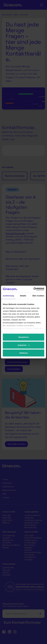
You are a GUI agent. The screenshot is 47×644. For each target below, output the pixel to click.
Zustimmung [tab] (8, 296)
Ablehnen (23, 353)
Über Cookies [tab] (38, 296)
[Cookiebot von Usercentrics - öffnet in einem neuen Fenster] (34, 289)
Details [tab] (23, 296)
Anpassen (24, 345)
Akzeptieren (23, 337)
